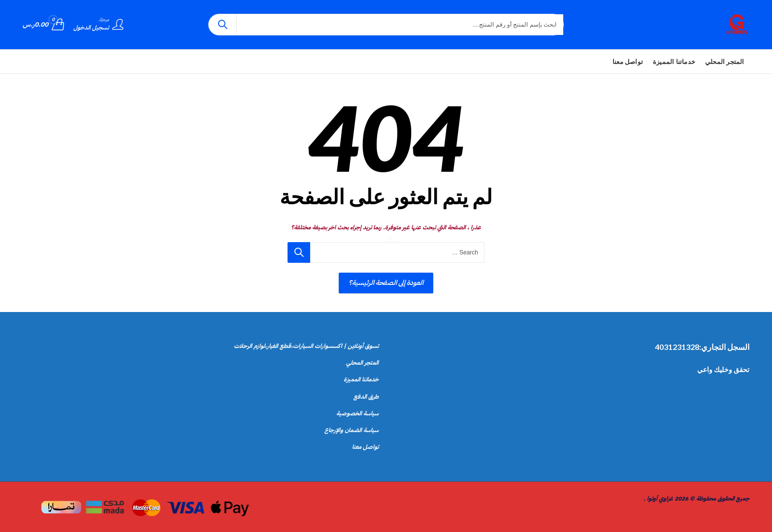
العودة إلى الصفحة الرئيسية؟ (386, 283)
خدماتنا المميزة (361, 379)
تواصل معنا (365, 447)
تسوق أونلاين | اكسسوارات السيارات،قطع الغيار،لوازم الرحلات (306, 346)
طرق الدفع (366, 397)
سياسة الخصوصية (357, 413)
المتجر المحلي (362, 363)
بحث (223, 25)
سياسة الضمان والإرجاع (352, 430)
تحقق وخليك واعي (723, 369)
